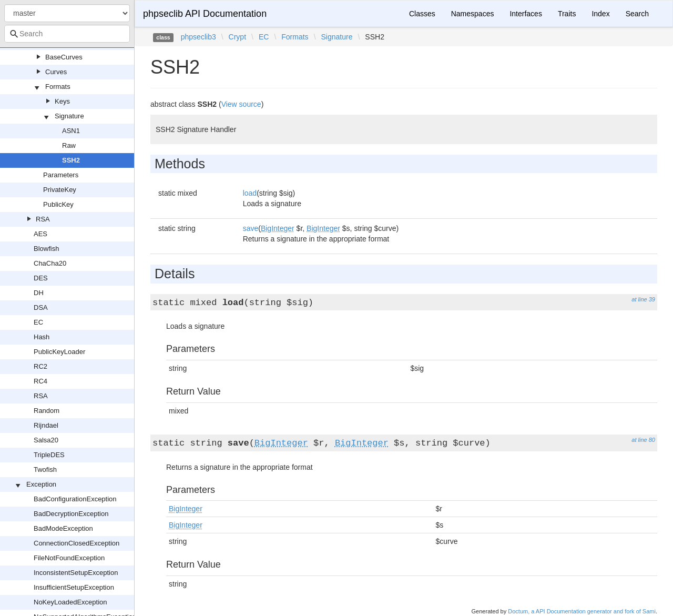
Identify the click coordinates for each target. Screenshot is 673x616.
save (251, 228)
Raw (69, 145)
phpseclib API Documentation (205, 14)
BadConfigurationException (75, 499)
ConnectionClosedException (77, 543)
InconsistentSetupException (76, 573)
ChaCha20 (50, 263)
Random (47, 411)
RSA (43, 219)
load (250, 193)
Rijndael (46, 425)
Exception (41, 484)
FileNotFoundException (69, 558)
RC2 (40, 366)
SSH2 (71, 160)
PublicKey (58, 204)
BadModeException (63, 528)
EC (38, 322)
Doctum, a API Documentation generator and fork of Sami (582, 611)
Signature (69, 116)
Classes (422, 14)
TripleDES (49, 455)
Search (637, 14)
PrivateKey (60, 190)
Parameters (61, 175)
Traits (567, 14)
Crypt (237, 37)
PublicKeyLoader (59, 352)
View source (241, 104)
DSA (41, 307)
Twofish (45, 469)
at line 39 (643, 299)
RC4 (40, 381)
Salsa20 (46, 440)
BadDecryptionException (71, 514)
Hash (42, 337)
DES (41, 278)
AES (40, 234)
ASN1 (71, 131)
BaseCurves (64, 57)
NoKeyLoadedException (70, 602)
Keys (62, 101)
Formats (58, 87)
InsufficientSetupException (74, 587)
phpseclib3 (198, 37)
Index (600, 14)
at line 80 (643, 440)
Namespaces (473, 14)
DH (39, 293)
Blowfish (46, 249)
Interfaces (526, 14)
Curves (56, 72)
